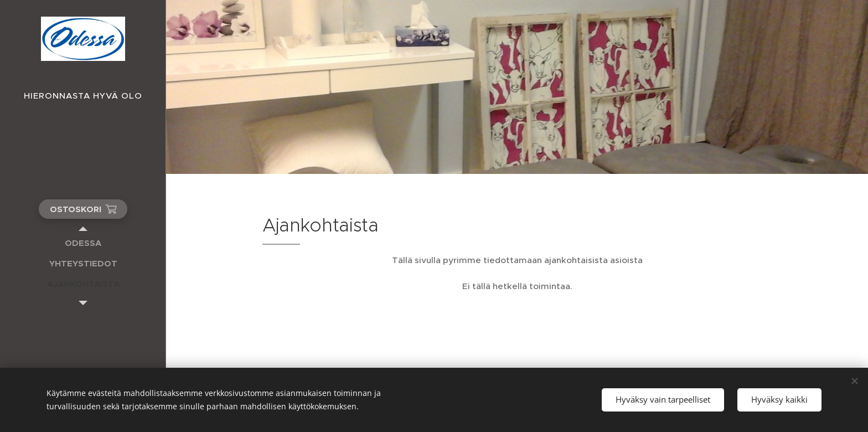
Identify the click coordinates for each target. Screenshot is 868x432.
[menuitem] (83, 243)
